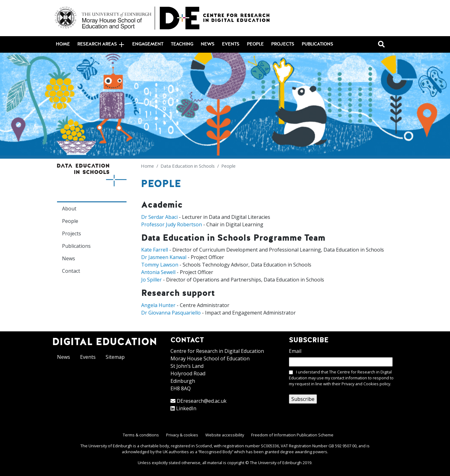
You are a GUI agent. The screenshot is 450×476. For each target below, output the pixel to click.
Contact (71, 271)
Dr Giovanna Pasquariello (171, 313)
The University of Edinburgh (276, 463)
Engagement (148, 44)
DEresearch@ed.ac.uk (202, 401)
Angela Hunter (158, 305)
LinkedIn (186, 408)
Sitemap (115, 357)
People (255, 44)
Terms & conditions (141, 435)
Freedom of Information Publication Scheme (292, 435)
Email (295, 351)
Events (231, 44)
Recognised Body (216, 452)
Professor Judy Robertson (172, 224)
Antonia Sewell (158, 272)
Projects (283, 44)
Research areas (101, 45)
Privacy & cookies (182, 435)
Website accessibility (225, 435)
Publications (317, 44)
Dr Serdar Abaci (159, 217)
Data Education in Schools (188, 166)
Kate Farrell (155, 250)
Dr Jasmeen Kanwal (164, 257)
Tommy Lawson (160, 265)
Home (63, 44)
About (69, 209)
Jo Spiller (151, 280)
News (208, 44)
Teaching (182, 44)
